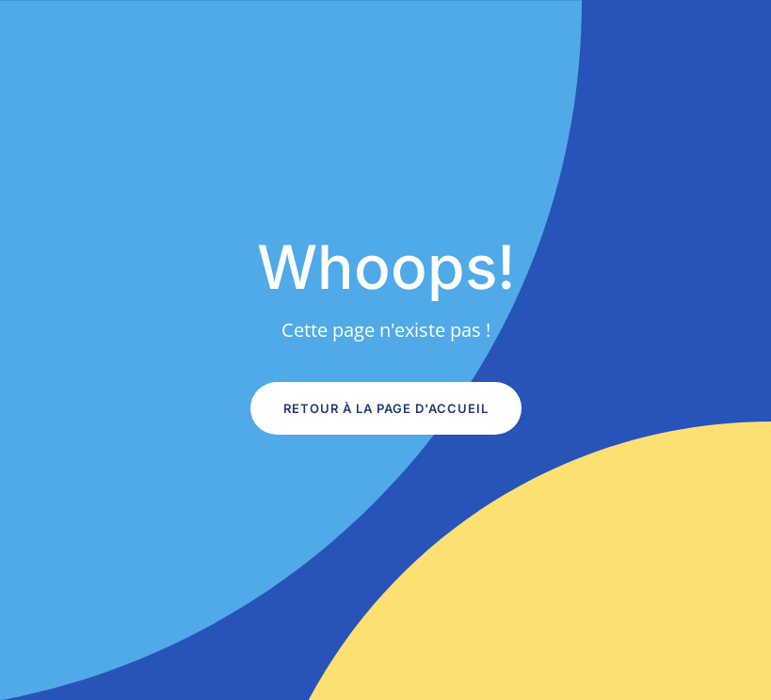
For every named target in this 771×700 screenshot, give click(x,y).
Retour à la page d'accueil (386, 408)
